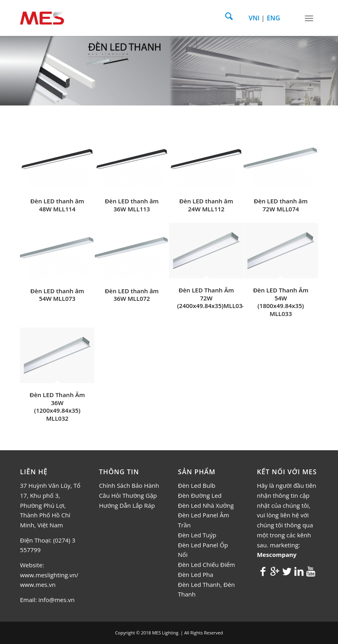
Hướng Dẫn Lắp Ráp (127, 505)
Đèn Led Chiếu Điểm (207, 564)
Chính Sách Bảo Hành (129, 485)
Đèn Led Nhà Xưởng (206, 505)
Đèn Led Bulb (197, 485)
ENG (273, 18)
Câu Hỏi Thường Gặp (128, 495)
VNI (254, 18)
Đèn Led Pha (196, 574)
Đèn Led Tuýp (197, 535)
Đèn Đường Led (200, 495)
